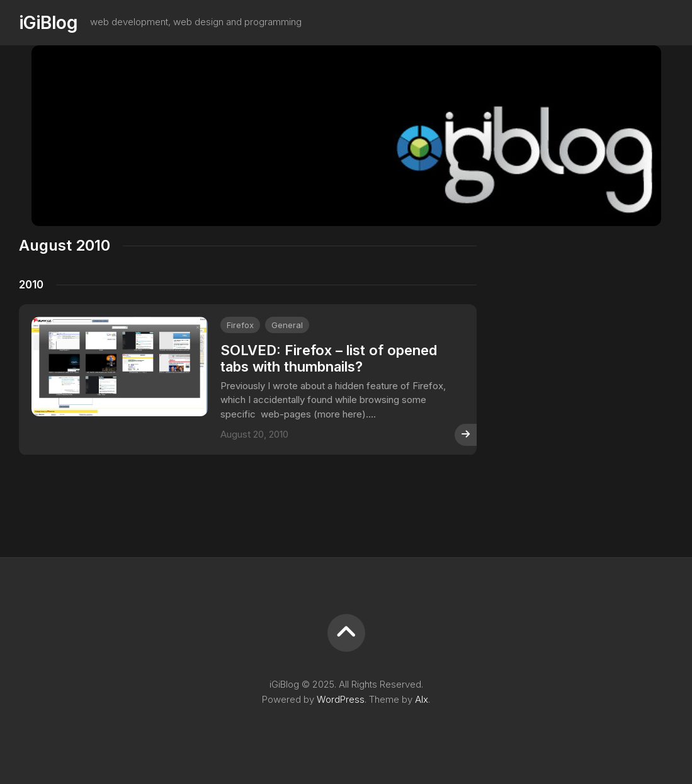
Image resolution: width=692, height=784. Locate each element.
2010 (31, 285)
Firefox (240, 325)
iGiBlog (48, 23)
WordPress (341, 699)
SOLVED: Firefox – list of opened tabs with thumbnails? (329, 358)
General (287, 325)
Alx (422, 699)
